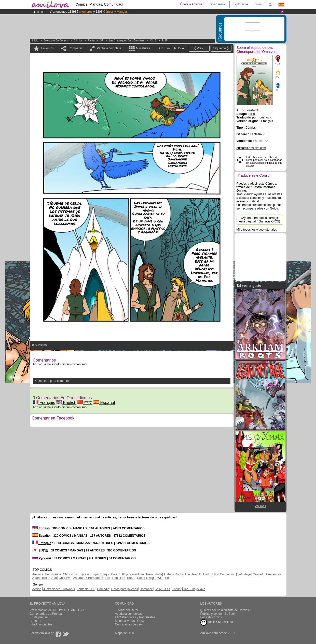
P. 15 (165, 41)
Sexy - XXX (162, 589)
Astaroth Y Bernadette (88, 578)
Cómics (78, 41)
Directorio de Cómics (56, 41)
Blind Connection (224, 574)
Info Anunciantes (41, 624)
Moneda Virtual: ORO (130, 621)
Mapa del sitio (125, 633)
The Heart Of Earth (197, 574)
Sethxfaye (244, 574)
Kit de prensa (39, 617)
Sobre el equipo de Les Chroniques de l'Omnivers (257, 50)
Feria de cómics (211, 617)
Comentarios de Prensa (46, 614)
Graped (258, 574)
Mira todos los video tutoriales (257, 230)
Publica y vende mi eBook (218, 614)
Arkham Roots (173, 574)
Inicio (35, 41)
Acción (37, 589)
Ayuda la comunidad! (129, 614)
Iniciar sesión (217, 4)
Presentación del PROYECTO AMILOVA (57, 610)
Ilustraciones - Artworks (59, 589)
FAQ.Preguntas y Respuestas (135, 617)
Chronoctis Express (76, 574)
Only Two (65, 578)
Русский (42, 558)
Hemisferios (53, 574)
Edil (107, 578)
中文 (85, 403)
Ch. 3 (153, 41)
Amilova (38, 574)
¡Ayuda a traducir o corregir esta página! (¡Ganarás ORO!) (260, 220)
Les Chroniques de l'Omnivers (127, 41)
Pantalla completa (109, 48)
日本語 (40, 550)
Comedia (103, 589)
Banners (36, 621)
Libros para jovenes (125, 589)
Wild (160, 578)
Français (44, 403)
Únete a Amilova (191, 4)
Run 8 (131, 578)
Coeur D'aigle (147, 578)
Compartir (75, 48)
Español (104, 403)
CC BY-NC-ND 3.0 (217, 622)
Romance (146, 589)
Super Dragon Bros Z (106, 574)
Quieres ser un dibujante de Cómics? (225, 610)
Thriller (177, 589)
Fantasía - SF (96, 41)
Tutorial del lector (127, 610)
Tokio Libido (154, 574)
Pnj (167, 578)
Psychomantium (133, 574)
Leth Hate (118, 578)
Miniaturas (143, 48)
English (66, 403)
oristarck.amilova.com (251, 148)
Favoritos (47, 48)
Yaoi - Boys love (194, 589)
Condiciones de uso (128, 624)
